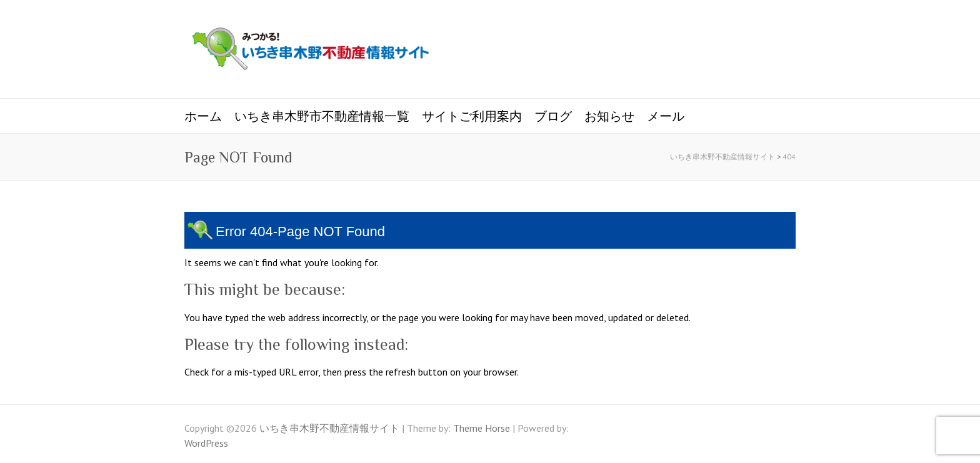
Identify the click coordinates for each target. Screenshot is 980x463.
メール (666, 116)
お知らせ (609, 116)
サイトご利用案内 (472, 116)
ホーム (203, 116)
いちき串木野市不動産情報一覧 (322, 116)
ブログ (553, 116)
